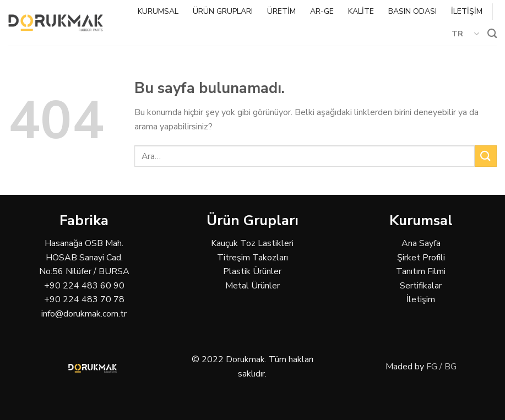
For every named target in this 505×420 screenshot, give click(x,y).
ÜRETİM (281, 11)
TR (466, 34)
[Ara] (492, 34)
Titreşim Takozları (252, 258)
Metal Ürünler (252, 286)
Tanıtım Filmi (421, 271)
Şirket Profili (421, 258)
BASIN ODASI (412, 11)
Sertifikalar (421, 286)
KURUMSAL (158, 11)
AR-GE (322, 11)
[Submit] (486, 156)
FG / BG (441, 367)
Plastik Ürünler (252, 271)
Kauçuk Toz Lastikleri (252, 243)
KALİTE (361, 11)
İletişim (421, 299)
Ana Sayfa (421, 243)
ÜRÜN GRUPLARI (223, 11)
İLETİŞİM (467, 11)
